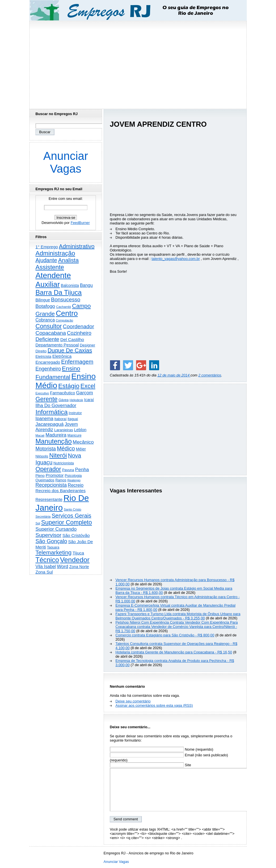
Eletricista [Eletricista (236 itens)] (43, 356)
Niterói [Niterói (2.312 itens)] (58, 455)
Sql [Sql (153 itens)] (38, 523)
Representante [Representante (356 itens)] (49, 499)
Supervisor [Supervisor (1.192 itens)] (48, 535)
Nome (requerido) (162, 749)
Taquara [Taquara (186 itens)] (53, 547)
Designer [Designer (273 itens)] (87, 345)
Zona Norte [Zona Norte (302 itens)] (79, 567)
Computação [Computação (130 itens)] (65, 320)
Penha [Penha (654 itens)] (82, 470)
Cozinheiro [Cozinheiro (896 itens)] (79, 333)
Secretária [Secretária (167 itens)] (43, 516)
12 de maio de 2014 (174, 375)
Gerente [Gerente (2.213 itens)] (47, 399)
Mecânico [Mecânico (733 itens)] (83, 442)
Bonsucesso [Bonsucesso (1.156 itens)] (66, 299)
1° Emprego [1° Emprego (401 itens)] (47, 247)
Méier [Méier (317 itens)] (81, 449)
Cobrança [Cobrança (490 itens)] (45, 320)
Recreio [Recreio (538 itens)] (76, 485)
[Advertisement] (138, 63)
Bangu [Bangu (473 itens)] (86, 285)
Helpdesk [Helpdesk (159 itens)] (76, 400)
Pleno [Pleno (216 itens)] (40, 476)
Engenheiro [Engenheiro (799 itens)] (48, 369)
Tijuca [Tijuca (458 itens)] (78, 553)
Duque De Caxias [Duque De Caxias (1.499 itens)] (70, 350)
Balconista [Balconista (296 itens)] (70, 286)
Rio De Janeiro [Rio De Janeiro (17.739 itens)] (62, 503)
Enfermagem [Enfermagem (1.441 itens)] (77, 362)
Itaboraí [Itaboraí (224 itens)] (60, 419)
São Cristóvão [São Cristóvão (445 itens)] (76, 535)
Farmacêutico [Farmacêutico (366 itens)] (62, 393)
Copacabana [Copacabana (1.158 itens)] (51, 333)
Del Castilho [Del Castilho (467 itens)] (72, 339)
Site (150, 765)
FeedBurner (80, 223)
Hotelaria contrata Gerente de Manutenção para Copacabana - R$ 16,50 (174, 652)
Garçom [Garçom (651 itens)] (85, 393)
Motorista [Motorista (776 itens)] (46, 449)
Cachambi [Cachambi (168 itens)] (64, 307)
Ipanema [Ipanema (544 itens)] (44, 418)
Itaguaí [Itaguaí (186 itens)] (73, 419)
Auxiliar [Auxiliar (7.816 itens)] (48, 284)
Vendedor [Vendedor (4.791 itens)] (75, 560)
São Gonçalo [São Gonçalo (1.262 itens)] (51, 541)
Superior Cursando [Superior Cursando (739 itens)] (56, 529)
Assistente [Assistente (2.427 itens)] (50, 267)
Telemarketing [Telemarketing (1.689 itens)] (53, 552)
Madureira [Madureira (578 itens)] (56, 435)
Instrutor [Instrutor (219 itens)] (75, 413)
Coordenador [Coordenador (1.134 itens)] (79, 326)
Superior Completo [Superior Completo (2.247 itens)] (67, 522)
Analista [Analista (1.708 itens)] (69, 260)
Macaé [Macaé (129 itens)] (40, 435)
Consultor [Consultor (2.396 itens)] (49, 326)
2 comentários (210, 375)
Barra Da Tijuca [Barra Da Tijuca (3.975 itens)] (59, 293)
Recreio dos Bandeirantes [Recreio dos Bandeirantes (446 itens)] (61, 491)
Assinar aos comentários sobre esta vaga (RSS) (154, 705)
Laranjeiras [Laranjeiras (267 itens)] (64, 430)
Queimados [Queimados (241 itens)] (45, 480)
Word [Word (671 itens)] (62, 567)
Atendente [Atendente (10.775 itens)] (53, 275)
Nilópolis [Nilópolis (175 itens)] (42, 456)
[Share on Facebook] (115, 365)
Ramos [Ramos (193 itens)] (61, 480)
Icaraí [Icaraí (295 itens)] (89, 400)
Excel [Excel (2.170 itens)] (88, 386)
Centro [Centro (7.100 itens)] (67, 313)
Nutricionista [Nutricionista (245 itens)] (64, 463)
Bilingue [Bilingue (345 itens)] (43, 300)
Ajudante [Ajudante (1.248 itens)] (46, 260)
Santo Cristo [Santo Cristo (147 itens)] (73, 509)
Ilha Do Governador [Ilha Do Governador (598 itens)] (56, 405)
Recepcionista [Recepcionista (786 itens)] (51, 485)
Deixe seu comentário (133, 701)
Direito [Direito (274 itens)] (41, 351)
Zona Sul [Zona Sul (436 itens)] (44, 572)
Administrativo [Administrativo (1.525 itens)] (77, 246)
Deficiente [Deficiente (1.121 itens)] (47, 339)
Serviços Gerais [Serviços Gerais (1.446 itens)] (71, 516)
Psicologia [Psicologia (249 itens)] (73, 476)
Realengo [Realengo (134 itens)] (74, 480)
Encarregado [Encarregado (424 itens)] (48, 362)
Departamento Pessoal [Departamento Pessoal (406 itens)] (57, 345)
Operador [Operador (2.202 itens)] (48, 469)
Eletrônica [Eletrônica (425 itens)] (62, 356)
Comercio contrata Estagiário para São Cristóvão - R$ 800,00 (165, 635)
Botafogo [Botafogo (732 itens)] (45, 306)
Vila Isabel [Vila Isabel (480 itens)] (46, 567)
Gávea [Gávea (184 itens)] (64, 400)
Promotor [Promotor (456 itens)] (55, 475)
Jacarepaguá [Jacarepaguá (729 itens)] (49, 424)
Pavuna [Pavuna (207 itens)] (68, 470)
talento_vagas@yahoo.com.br (176, 259)
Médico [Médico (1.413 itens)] (66, 448)
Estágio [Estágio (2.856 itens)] (69, 386)
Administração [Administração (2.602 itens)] (55, 253)
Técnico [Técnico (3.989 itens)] (47, 560)
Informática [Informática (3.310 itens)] (52, 412)
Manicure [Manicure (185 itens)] (75, 435)
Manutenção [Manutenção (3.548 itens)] (54, 441)
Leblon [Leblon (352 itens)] (80, 430)
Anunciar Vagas (66, 162)
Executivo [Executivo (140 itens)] (42, 393)
